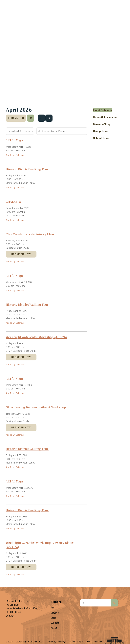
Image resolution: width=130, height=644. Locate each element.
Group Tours (101, 131)
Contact (10, 616)
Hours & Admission (105, 117)
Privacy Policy (75, 642)
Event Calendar (103, 110)
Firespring (61, 642)
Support (55, 623)
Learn (54, 618)
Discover (55, 613)
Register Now (21, 254)
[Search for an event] (62, 131)
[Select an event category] (20, 131)
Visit (53, 608)
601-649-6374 (13, 612)
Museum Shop (102, 124)
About (54, 628)
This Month (16, 118)
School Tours (101, 138)
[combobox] (95, 603)
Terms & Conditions (93, 642)
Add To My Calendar (15, 155)
